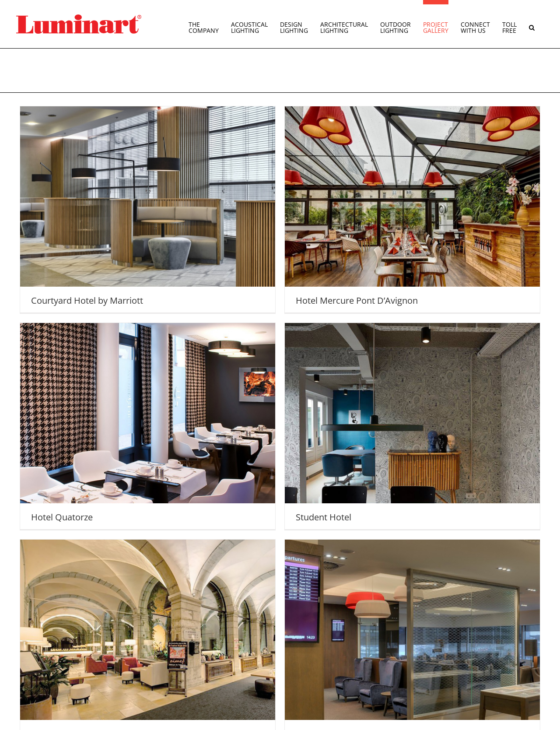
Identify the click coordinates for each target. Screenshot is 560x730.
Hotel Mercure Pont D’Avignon (357, 300)
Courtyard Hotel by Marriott (87, 300)
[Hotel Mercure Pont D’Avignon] (412, 209)
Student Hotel (324, 517)
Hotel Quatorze (62, 517)
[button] (532, 24)
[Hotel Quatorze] (148, 426)
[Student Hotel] (412, 426)
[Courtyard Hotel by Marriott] (148, 209)
